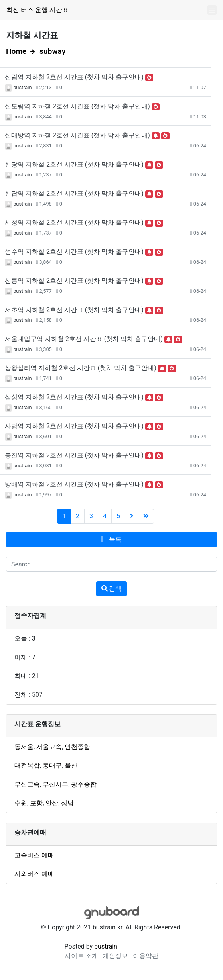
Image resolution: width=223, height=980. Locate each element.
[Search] (111, 564)
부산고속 (27, 784)
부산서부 (55, 784)
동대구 (52, 765)
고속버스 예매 (34, 855)
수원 (21, 803)
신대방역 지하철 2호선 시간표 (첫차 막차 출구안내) (77, 135)
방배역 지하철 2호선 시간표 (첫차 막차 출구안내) (74, 484)
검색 (112, 589)
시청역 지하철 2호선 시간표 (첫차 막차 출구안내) (74, 222)
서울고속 (49, 747)
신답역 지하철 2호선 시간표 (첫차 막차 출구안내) (74, 193)
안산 (52, 803)
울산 (71, 765)
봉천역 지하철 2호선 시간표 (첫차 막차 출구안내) (74, 455)
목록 (112, 539)
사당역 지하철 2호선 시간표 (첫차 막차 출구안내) (74, 426)
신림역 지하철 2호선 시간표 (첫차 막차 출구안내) (74, 77)
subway (52, 51)
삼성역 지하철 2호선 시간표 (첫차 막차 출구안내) (74, 397)
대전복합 (27, 765)
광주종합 (84, 784)
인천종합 (77, 747)
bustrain (22, 87)
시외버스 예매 (34, 874)
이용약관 (146, 956)
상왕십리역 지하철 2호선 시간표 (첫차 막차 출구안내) (81, 368)
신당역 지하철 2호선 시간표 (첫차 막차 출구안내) (74, 164)
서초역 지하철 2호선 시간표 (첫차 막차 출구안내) (74, 310)
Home (16, 51)
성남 (67, 803)
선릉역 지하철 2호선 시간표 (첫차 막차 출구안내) (74, 281)
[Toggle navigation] (212, 10)
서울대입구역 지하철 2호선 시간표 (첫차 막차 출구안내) (84, 339)
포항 (36, 803)
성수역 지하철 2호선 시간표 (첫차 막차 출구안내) (74, 252)
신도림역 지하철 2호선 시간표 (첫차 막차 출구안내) (77, 106)
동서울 (24, 747)
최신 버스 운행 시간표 (37, 10)
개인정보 (115, 956)
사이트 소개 (81, 956)
